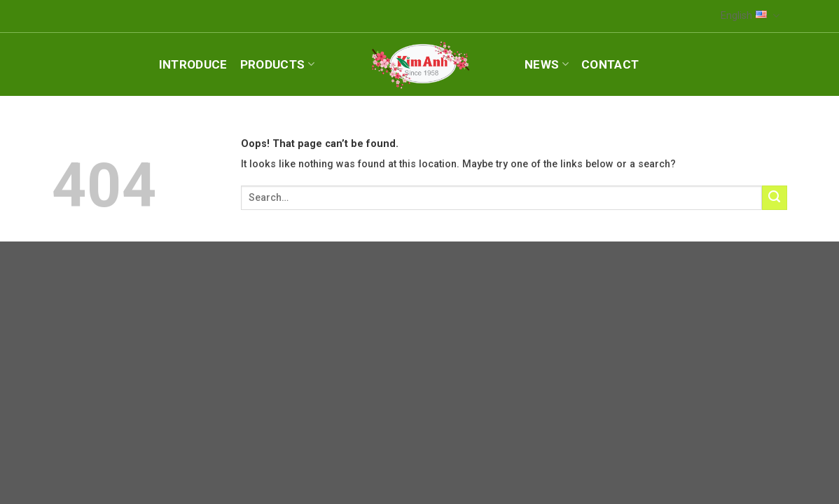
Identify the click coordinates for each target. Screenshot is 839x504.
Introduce (193, 64)
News (547, 64)
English (750, 16)
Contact (610, 64)
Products (277, 64)
